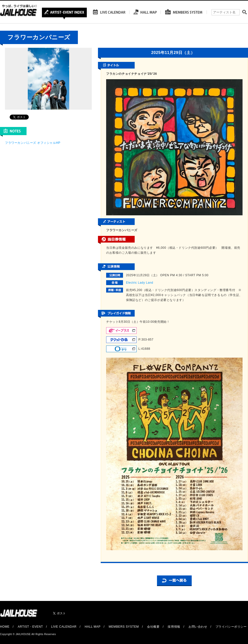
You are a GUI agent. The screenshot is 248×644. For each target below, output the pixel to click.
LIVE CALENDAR (64, 627)
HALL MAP (93, 627)
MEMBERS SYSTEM (124, 627)
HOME (5, 627)
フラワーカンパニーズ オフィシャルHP (33, 143)
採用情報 (174, 627)
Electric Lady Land (140, 283)
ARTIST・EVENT (30, 627)
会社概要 (153, 627)
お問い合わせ (198, 627)
